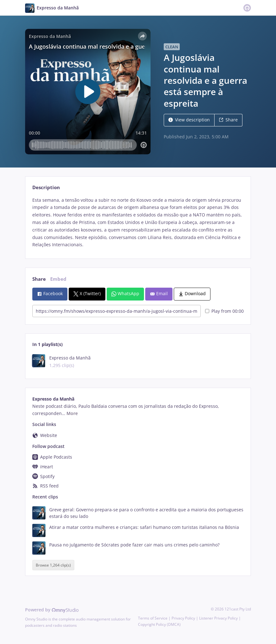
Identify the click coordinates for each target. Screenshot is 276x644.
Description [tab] (46, 187)
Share (228, 120)
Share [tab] (39, 279)
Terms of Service (153, 618)
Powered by (52, 610)
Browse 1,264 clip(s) (53, 565)
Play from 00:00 (224, 311)
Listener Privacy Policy (218, 618)
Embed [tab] (58, 279)
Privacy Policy (183, 618)
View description (189, 120)
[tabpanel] (138, 223)
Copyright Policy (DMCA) (159, 624)
